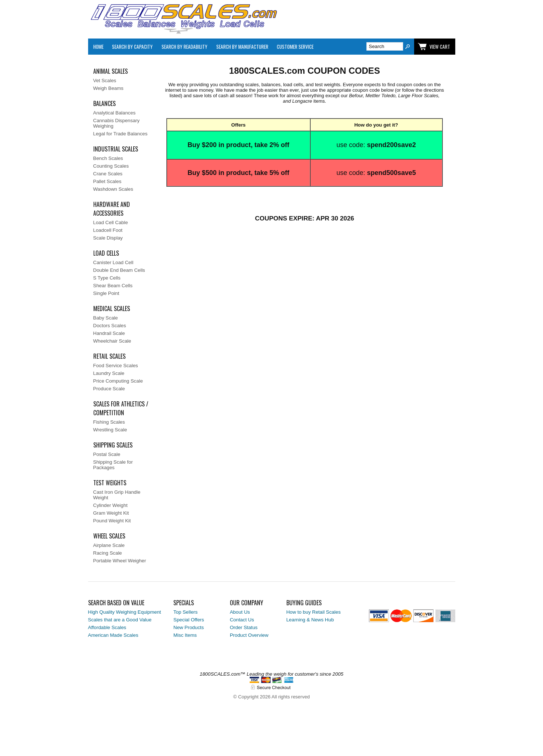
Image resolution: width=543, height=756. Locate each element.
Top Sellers (185, 612)
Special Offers (189, 620)
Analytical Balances (115, 113)
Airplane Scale (109, 545)
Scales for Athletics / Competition (121, 408)
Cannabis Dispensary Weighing (117, 123)
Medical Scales (112, 308)
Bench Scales (108, 158)
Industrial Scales (116, 149)
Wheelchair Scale (112, 341)
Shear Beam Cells (113, 286)
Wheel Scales (109, 536)
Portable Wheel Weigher (120, 561)
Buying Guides (304, 603)
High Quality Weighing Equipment (125, 612)
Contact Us (242, 620)
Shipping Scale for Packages (113, 465)
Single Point (106, 293)
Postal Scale (107, 454)
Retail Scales (109, 356)
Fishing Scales (109, 422)
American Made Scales (113, 635)
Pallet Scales (107, 181)
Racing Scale (108, 553)
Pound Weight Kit (112, 521)
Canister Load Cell (113, 262)
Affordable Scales (107, 627)
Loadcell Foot (108, 230)
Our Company (247, 603)
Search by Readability (184, 47)
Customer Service (295, 47)
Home (98, 47)
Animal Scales (111, 71)
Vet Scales (105, 81)
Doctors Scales (110, 326)
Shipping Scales (113, 445)
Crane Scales (108, 174)
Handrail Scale (109, 333)
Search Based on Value (116, 603)
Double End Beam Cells (119, 270)
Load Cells (106, 253)
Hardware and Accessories (112, 209)
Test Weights (110, 483)
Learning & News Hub (310, 620)
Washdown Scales (113, 189)
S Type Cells (107, 278)
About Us (240, 612)
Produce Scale (109, 389)
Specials (184, 603)
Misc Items (185, 635)
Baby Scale (106, 318)
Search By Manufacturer (242, 47)
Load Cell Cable (111, 222)
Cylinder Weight (111, 505)
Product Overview (249, 635)
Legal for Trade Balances (120, 134)
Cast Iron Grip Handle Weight (117, 495)
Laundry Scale (109, 373)
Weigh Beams (108, 88)
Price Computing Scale (118, 381)
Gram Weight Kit (111, 513)
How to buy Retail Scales (314, 612)
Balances (104, 103)
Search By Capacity (132, 47)
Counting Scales (111, 166)
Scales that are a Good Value (120, 620)
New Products (189, 627)
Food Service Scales (116, 366)
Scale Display (108, 238)
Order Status (244, 627)
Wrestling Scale (110, 430)
